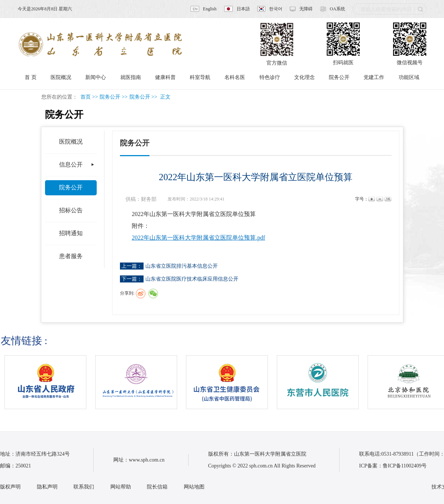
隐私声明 (47, 487)
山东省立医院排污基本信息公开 (182, 266)
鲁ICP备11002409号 (405, 466)
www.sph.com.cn (147, 460)
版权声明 (10, 487)
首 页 (31, 77)
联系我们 (84, 487)
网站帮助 (121, 487)
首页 (86, 97)
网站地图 (194, 487)
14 (387, 199)
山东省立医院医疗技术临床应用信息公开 (192, 279)
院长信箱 (157, 487)
